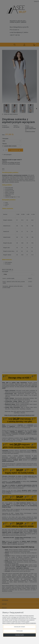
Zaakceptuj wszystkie (19, 635)
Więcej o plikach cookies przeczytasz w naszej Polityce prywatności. (19, 623)
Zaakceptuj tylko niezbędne (19, 627)
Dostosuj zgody (19, 631)
